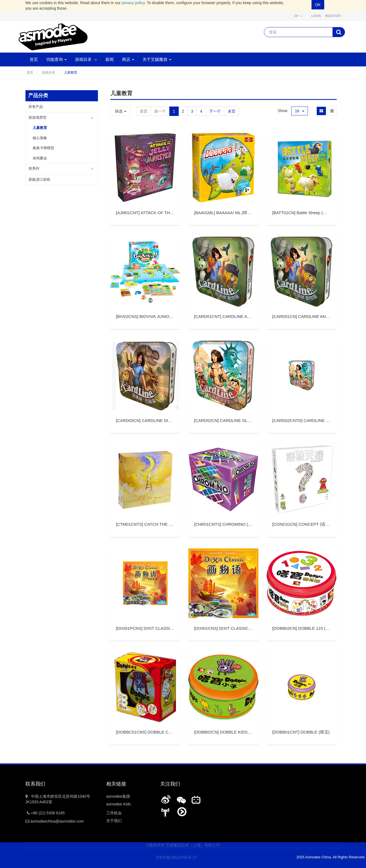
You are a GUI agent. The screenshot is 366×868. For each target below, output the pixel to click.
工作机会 (114, 813)
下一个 (215, 111)
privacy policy (133, 3)
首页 (30, 72)
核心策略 (40, 138)
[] (174, 213)
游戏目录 (48, 72)
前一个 (160, 111)
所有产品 (36, 107)
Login (316, 16)
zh (298, 16)
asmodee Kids (119, 804)
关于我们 (114, 821)
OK (318, 5)
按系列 (34, 168)
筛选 (121, 111)
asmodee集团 (118, 796)
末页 (232, 111)
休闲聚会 (40, 158)
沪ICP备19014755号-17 (172, 857)
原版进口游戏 (39, 179)
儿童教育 (71, 72)
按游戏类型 (37, 117)
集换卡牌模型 (43, 148)
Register (333, 16)
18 (300, 111)
